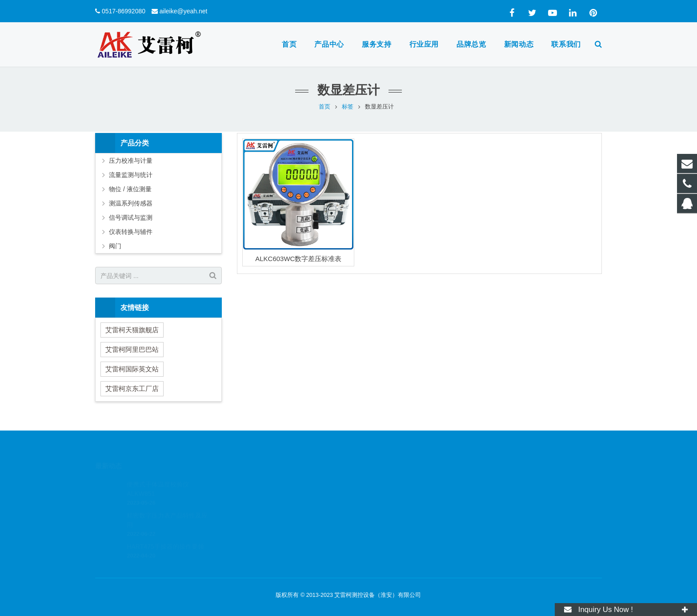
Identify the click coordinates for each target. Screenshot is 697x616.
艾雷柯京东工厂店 (132, 389)
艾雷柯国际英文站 (132, 369)
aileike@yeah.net (184, 11)
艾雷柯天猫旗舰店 (132, 330)
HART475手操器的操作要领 (165, 534)
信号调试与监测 (131, 217)
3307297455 (381, 482)
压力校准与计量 (131, 161)
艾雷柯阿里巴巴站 (132, 349)
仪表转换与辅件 (131, 232)
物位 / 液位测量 (130, 189)
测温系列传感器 (131, 203)
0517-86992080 (124, 11)
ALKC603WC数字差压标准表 (298, 259)
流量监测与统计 (131, 175)
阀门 (115, 246)
